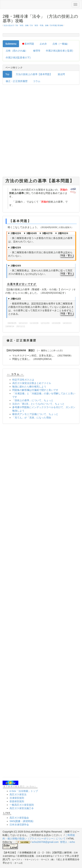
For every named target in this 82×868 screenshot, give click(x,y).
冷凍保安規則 (17, 798)
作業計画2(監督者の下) (18, 58)
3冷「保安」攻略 (22, 25)
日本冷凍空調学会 (19, 825)
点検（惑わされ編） (17, 51)
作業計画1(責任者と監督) (59, 51)
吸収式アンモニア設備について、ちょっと (35, 414)
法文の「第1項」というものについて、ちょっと (38, 404)
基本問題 (28, 44)
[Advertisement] (41, 132)
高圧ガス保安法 (18, 794)
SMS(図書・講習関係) (21, 821)
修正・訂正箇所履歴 (17, 81)
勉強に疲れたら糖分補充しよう (29, 387)
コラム (37, 81)
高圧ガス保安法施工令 (22, 808)
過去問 (61, 74)
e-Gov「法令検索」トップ (24, 791)
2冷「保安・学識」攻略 (39, 25)
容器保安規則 (17, 801)
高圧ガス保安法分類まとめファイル (32, 383)
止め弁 (43, 44)
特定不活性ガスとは (23, 380)
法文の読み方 (9, 25)
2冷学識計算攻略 (56, 25)
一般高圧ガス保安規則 (22, 805)
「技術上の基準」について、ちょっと (33, 400)
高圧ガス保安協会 (19, 818)
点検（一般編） (61, 44)
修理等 (37, 51)
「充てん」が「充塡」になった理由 (32, 418)
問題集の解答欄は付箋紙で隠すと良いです (35, 390)
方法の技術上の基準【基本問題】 (34, 74)
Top (7, 74)
